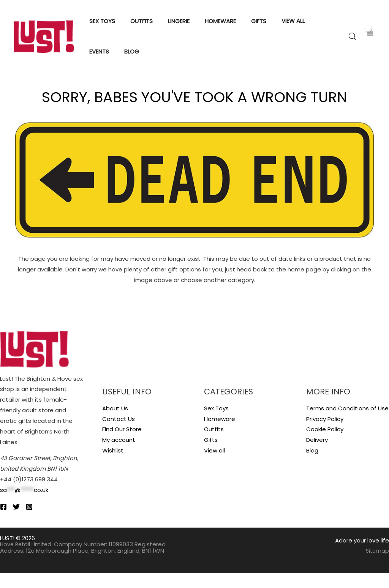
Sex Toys (216, 423)
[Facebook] (3, 522)
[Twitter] (22, 522)
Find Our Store (122, 444)
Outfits (214, 444)
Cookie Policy (325, 444)
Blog (312, 466)
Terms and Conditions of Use (347, 423)
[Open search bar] (353, 44)
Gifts (211, 455)
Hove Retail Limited (27, 559)
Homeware (220, 434)
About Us (115, 423)
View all (214, 466)
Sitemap (377, 566)
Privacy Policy (325, 434)
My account (119, 455)
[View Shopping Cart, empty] (370, 44)
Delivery (317, 455)
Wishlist (113, 466)
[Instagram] (40, 522)
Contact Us (119, 434)
